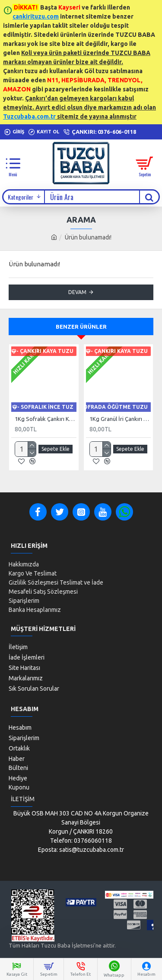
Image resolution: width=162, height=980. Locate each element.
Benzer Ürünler (81, 327)
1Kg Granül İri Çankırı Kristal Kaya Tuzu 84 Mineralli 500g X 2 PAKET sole (120, 419)
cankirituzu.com (36, 16)
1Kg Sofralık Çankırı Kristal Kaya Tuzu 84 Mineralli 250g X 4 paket (46, 419)
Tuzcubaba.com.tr (29, 116)
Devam (77, 292)
